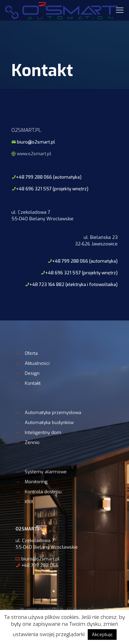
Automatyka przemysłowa (53, 413)
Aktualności (37, 363)
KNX (29, 502)
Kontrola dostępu (43, 492)
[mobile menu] (120, 10)
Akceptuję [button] (102, 635)
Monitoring (36, 482)
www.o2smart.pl (34, 154)
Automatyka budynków (49, 423)
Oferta (31, 353)
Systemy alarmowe (46, 472)
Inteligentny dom (43, 432)
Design (32, 373)
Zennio (32, 442)
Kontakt (33, 383)
